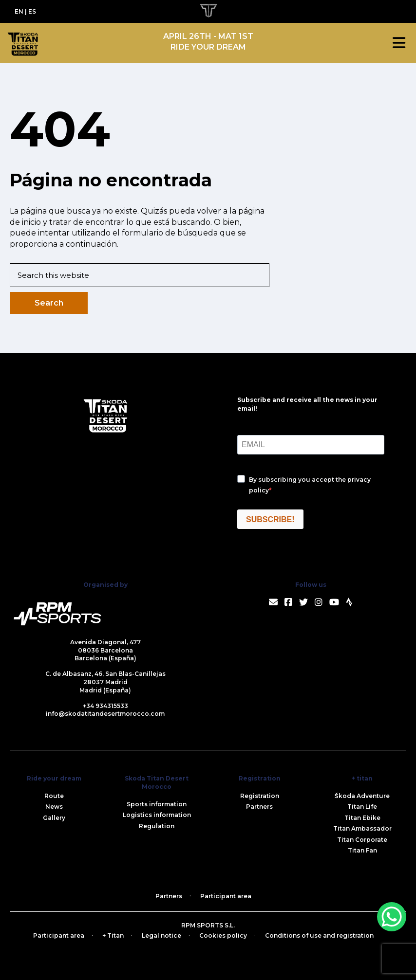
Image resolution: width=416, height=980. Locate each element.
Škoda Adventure (362, 796)
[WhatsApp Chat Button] (392, 917)
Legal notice (161, 935)
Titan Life (362, 807)
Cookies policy (223, 935)
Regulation (157, 826)
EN (19, 11)
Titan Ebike (362, 818)
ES (32, 11)
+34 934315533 (105, 706)
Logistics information (157, 815)
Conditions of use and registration (319, 935)
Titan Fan (362, 850)
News (54, 807)
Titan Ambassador (362, 828)
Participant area (226, 896)
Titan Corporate (362, 840)
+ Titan (113, 935)
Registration (260, 796)
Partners (259, 807)
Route (54, 796)
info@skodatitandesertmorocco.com (105, 714)
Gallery (54, 818)
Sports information (157, 804)
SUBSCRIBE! (270, 519)
